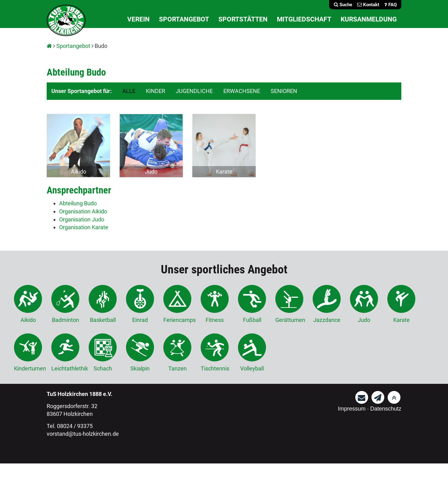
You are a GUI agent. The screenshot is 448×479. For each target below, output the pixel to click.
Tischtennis (215, 353)
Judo (151, 172)
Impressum (352, 409)
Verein (138, 19)
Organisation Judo (82, 219)
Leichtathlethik (65, 353)
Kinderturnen (28, 353)
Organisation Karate (84, 227)
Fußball (252, 304)
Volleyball (252, 353)
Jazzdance (327, 304)
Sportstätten (243, 19)
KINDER (156, 91)
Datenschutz (386, 409)
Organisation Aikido (83, 211)
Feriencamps (177, 304)
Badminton (65, 304)
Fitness (215, 304)
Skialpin (140, 353)
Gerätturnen (289, 304)
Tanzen (177, 353)
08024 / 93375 (75, 426)
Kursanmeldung (369, 19)
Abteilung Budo (78, 203)
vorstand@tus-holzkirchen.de (83, 434)
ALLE (129, 91)
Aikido (79, 172)
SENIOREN (284, 91)
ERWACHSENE (242, 91)
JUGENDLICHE (194, 91)
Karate (224, 172)
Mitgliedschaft (304, 19)
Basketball (103, 304)
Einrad (140, 304)
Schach (103, 353)
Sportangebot (184, 19)
